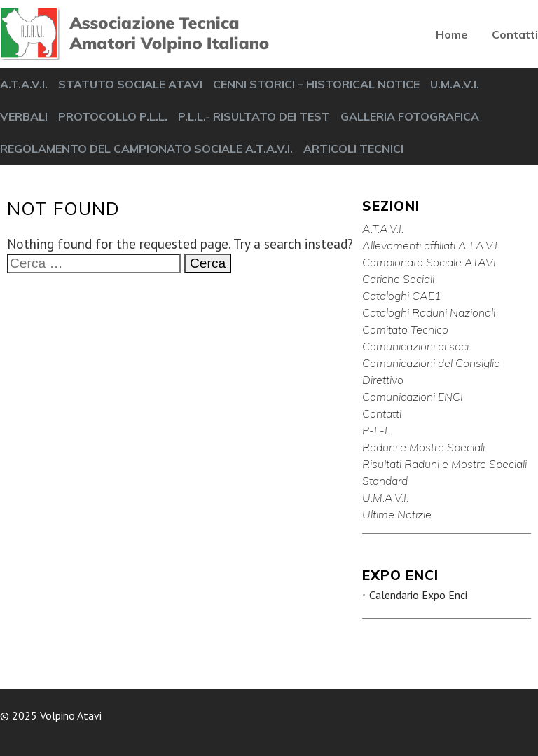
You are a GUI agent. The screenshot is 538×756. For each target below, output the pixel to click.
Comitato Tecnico (405, 329)
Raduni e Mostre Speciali (423, 447)
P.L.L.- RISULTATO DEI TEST (254, 116)
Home (452, 34)
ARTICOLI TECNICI (353, 149)
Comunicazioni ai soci (415, 346)
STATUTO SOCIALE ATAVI (130, 84)
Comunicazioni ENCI (413, 397)
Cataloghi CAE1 (402, 296)
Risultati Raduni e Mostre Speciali (444, 464)
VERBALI (24, 116)
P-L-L (377, 430)
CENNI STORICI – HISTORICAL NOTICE (316, 84)
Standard (385, 481)
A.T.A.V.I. (24, 84)
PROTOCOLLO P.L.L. (113, 116)
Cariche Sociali (398, 279)
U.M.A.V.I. (455, 84)
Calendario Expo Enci (418, 595)
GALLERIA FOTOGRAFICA (410, 116)
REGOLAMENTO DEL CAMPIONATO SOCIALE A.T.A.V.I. (146, 149)
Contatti (515, 34)
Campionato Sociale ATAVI (429, 262)
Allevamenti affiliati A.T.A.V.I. (431, 245)
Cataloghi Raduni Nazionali (429, 312)
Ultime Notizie (397, 514)
